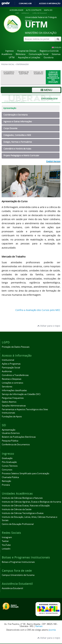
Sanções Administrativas (14, 406)
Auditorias (7, 371)
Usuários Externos (11, 433)
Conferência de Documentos (16, 445)
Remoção (6, 481)
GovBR (6, 3)
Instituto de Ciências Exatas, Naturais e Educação (26, 506)
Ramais (39, 626)
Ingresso (10, 51)
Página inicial (8, 64)
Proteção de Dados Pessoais (16, 347)
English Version (53, 161)
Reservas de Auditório (24, 73)
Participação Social (11, 368)
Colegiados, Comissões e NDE (17, 135)
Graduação (7, 458)
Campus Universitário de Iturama (18, 575)
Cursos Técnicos (10, 466)
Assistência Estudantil (12, 588)
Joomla (52, 630)
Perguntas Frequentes (13, 398)
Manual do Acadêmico (38, 73)
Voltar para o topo (49, 326)
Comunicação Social (39, 54)
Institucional (8, 360)
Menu (46, 90)
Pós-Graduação (9, 462)
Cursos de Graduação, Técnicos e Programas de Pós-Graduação (53, 77)
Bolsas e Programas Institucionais (18, 562)
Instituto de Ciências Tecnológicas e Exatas (23, 513)
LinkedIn (6, 549)
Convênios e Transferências (15, 375)
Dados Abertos (9, 402)
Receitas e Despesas (12, 379)
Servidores (7, 387)
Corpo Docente (10, 128)
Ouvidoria (49, 57)
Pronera (6, 485)
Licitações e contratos (12, 383)
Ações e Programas (11, 364)
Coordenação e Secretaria (16, 115)
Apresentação (10, 108)
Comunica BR (25, 3)
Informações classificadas (14, 390)
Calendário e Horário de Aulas (17, 149)
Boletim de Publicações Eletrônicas (19, 437)
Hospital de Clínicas (27, 51)
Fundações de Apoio (12, 417)
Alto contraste (34, 10)
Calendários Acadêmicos (9, 73)
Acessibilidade (16, 10)
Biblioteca (21, 54)
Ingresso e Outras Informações (18, 122)
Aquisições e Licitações (29, 57)
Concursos (7, 470)
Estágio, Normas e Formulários (18, 142)
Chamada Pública (10, 477)
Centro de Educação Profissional (18, 524)
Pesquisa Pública (10, 441)
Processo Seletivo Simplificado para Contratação (26, 473)
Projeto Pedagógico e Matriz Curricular (21, 155)
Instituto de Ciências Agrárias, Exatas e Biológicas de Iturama (31, 502)
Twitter (5, 541)
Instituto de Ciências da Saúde (17, 509)
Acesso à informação (50, 3)
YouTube (6, 545)
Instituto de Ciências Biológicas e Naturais (22, 498)
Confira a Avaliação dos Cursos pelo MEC (38, 310)
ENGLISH (58, 47)
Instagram (7, 537)
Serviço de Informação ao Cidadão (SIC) (21, 394)
